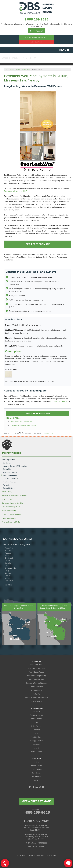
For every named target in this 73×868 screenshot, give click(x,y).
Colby (7, 571)
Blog (37, 733)
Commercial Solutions (36, 668)
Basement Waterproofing (36, 676)
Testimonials (36, 777)
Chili (7, 565)
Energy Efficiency (9, 488)
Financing (37, 730)
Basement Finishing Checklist (12, 503)
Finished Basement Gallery (12, 522)
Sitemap (53, 855)
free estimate (48, 433)
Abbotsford (9, 548)
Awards (37, 748)
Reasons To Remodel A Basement (14, 496)
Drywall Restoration (11, 478)
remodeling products (59, 401)
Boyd (7, 555)
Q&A (36, 722)
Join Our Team (36, 42)
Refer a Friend (36, 752)
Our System (7, 463)
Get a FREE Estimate (38, 413)
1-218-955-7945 (36, 821)
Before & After (37, 766)
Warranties (7, 485)
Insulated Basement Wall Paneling (15, 466)
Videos (37, 780)
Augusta (8, 553)
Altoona (8, 550)
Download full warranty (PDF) (16, 191)
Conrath (8, 573)
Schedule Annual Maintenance (36, 37)
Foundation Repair (37, 665)
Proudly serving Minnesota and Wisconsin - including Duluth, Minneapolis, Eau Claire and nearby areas (36, 25)
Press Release (36, 719)
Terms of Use (44, 855)
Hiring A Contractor (9, 518)
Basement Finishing (11, 453)
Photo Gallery (7, 492)
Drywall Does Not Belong (11, 514)
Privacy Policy (33, 855)
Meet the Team (36, 737)
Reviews (36, 762)
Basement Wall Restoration (21, 422)
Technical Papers (36, 715)
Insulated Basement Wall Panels (23, 425)
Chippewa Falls (10, 568)
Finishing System (8, 460)
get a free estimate (37, 801)
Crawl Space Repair (37, 672)
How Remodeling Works (11, 507)
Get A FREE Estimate (38, 244)
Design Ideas (7, 499)
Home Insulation (37, 687)
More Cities (7, 585)
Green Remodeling (9, 511)
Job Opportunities (36, 741)
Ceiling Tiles (7, 469)
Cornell (8, 576)
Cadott (7, 560)
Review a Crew (37, 701)
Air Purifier (36, 694)
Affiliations (37, 744)
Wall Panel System (10, 475)
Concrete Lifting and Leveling (36, 683)
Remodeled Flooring (10, 472)
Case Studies (36, 773)
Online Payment (37, 31)
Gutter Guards (37, 690)
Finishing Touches (9, 482)
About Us (37, 711)
